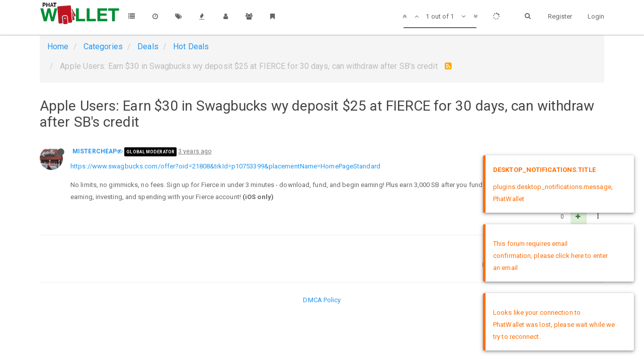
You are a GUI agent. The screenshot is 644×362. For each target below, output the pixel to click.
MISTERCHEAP (95, 151)
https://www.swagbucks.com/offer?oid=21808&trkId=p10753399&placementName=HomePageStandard (225, 166)
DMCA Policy (322, 300)
